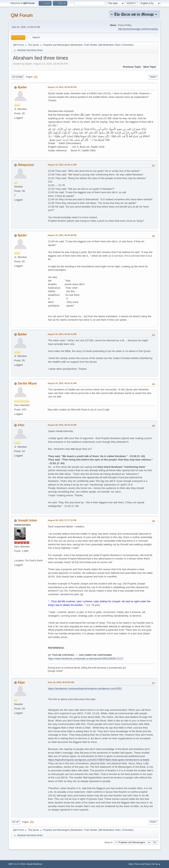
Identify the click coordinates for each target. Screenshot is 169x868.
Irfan (21, 425)
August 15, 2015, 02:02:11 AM (62, 165)
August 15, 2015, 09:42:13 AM (62, 334)
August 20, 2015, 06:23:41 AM (62, 383)
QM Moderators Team (110, 45)
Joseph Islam (27, 520)
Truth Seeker (91, 45)
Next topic (150, 67)
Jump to (108, 842)
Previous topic (132, 67)
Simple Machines (34, 864)
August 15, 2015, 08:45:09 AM (62, 235)
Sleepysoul (26, 165)
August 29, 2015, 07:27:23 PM (62, 520)
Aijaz (21, 682)
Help (131, 864)
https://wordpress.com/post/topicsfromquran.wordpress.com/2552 (85, 688)
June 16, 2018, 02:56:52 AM (61, 682)
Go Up (15, 822)
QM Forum (22, 15)
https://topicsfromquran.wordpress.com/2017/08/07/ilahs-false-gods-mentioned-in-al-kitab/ (99, 760)
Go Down (17, 77)
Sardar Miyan (27, 383)
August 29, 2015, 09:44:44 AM (62, 425)
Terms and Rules (142, 864)
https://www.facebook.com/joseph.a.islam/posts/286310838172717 (86, 658)
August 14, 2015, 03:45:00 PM (62, 87)
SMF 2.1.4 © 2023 (17, 864)
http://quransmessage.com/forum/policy (138, 29)
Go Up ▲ (156, 864)
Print (153, 77)
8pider (22, 87)
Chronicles (127, 45)
